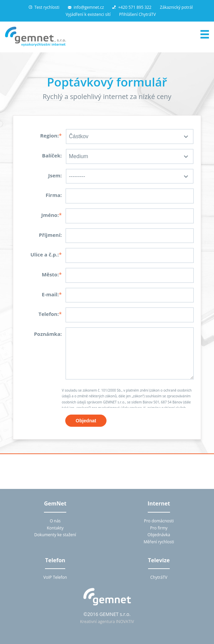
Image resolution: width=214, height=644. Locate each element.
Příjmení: (50, 235)
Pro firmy (159, 528)
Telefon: (49, 314)
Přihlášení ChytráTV (137, 14)
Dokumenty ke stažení (55, 535)
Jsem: (55, 175)
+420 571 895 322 (132, 7)
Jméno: (50, 215)
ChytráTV (159, 577)
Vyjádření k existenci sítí (88, 14)
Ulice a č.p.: (45, 254)
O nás (55, 521)
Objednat (86, 421)
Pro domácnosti (159, 521)
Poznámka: (48, 334)
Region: (50, 135)
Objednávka (159, 535)
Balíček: (52, 155)
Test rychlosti (44, 7)
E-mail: (50, 294)
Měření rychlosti (159, 542)
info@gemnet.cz (86, 7)
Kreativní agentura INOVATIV (107, 622)
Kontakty (55, 528)
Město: (50, 274)
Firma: (54, 195)
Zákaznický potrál (176, 7)
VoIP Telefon (55, 577)
